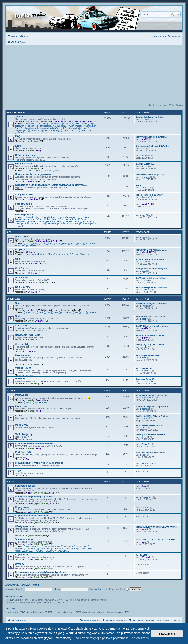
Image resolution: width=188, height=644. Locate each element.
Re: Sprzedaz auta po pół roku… (151, 175)
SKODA (48, 551)
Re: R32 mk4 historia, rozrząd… (151, 259)
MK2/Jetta (67, 546)
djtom (45, 400)
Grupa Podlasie (53, 221)
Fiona (38, 400)
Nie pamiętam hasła (100, 589)
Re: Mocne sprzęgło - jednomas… (152, 304)
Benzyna (29, 124)
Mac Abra (146, 215)
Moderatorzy (33, 141)
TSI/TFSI (91, 312)
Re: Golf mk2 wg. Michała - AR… (151, 250)
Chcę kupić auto (25, 194)
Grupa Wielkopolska (45, 219)
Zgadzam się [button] (167, 634)
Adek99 (44, 493)
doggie (38, 181)
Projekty (20, 249)
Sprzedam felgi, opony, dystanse (34, 496)
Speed (19, 303)
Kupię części (23, 507)
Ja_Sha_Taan (148, 381)
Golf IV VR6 (141, 555)
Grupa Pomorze (35, 221)
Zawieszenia (22, 355)
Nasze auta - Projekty (35, 254)
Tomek (29, 439)
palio (30, 199)
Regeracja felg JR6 (145, 379)
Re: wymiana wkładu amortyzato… (152, 269)
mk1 (27, 243)
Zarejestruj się (30, 585)
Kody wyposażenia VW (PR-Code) (152, 146)
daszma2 (146, 197)
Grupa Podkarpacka (68, 224)
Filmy (27, 171)
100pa (144, 428)
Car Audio (21, 325)
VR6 (40, 312)
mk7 (71, 243)
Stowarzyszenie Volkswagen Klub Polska (39, 463)
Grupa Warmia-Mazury (68, 217)
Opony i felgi (23, 344)
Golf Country (23, 287)
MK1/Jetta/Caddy (51, 546)
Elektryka (40, 124)
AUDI (39, 551)
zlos (41, 264)
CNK (144, 148)
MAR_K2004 (147, 463)
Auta (9, 232)
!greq (144, 358)
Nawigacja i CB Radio (28, 335)
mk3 (42, 243)
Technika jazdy (24, 434)
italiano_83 (46, 121)
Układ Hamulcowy (62, 126)
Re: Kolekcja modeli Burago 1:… (152, 425)
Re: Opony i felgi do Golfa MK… (151, 345)
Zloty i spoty (22, 406)
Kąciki (27, 402)
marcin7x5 (87, 121)
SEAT (30, 551)
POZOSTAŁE (62, 551)
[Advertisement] (94, 76)
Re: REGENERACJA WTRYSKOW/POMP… (156, 527)
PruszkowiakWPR (150, 398)
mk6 (64, 243)
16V (47, 312)
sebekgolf (146, 418)
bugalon (56, 310)
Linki (18, 146)
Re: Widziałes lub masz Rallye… (151, 278)
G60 (55, 312)
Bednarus (146, 119)
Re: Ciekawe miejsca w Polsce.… (152, 453)
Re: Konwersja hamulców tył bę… (152, 287)
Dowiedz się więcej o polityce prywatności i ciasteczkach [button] (111, 638)
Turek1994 (146, 188)
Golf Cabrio (22, 268)
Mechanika (53, 124)
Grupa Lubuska (48, 224)
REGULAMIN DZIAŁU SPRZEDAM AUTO (155, 540)
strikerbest (146, 306)
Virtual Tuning (23, 368)
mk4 (49, 243)
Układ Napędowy (70, 124)
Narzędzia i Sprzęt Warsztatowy (43, 130)
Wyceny (20, 564)
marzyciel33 (147, 177)
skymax (29, 375)
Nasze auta (22, 236)
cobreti (145, 529)
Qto (71, 121)
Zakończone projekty (58, 254)
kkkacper (66, 310)
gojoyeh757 (123, 612)
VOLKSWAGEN (32, 546)
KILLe (19, 415)
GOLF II (139, 185)
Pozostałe (32, 246)
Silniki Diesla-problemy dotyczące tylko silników (56, 127)
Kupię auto (21, 554)
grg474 (77, 121)
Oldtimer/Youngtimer (80, 254)
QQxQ (31, 241)
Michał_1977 (34, 121)
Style (18, 316)
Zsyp (18, 471)
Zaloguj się (12, 585)
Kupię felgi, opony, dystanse (32, 516)
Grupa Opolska (71, 221)
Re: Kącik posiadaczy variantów (151, 395)
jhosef (31, 181)
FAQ (18, 136)
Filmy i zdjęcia (23, 164)
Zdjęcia (36, 171)
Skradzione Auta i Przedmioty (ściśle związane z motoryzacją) (51, 185)
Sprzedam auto (24, 539)
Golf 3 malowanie (144, 368)
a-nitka (31, 150)
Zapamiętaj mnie (119, 589)
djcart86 (145, 319)
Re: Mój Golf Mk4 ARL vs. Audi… (152, 416)
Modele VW (22, 425)
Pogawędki (22, 395)
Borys (46, 536)
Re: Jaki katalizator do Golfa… (150, 117)
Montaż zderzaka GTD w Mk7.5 (150, 317)
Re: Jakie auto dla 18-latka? (149, 195)
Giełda (10, 482)
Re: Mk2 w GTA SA (145, 164)
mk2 (34, 243)
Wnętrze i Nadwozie (83, 126)
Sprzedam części (25, 486)
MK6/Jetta (44, 549)
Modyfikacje (13, 299)
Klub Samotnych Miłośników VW (34, 444)
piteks (144, 237)
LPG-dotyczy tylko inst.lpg (73, 128)
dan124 (31, 330)
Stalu (56, 241)
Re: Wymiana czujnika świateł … (151, 137)
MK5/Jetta (31, 549)
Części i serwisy (69, 130)
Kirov (144, 455)
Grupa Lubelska (30, 224)
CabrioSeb (146, 290)
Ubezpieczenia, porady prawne (33, 174)
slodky (144, 347)
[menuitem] (24, 36)
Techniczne (22, 117)
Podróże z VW (23, 452)
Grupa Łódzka (47, 217)
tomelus (145, 280)
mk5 (57, 243)
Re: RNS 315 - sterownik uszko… (152, 326)
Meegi (38, 150)
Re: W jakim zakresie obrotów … (151, 435)
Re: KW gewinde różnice (148, 355)
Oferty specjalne (25, 526)
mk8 (79, 243)
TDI (82, 312)
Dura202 (145, 437)
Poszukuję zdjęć (51, 171)
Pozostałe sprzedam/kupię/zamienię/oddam (41, 572)
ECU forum (65, 312)
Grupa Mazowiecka (67, 219)
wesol (144, 271)
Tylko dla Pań (40, 402)
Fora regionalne (24, 214)
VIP (95, 121)
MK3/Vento (80, 546)
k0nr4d (31, 340)
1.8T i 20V (29, 312)
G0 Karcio (58, 121)
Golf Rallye (22, 278)
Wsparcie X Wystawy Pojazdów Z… (153, 407)
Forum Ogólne (23, 204)
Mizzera (145, 166)
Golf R (19, 259)
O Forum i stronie (25, 155)
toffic (74, 310)
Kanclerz (145, 508)
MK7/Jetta (57, 549)
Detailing (20, 379)
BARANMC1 (44, 282)
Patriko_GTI (147, 497)
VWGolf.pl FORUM (16, 112)
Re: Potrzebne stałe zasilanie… (151, 335)
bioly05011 (146, 371)
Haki (66, 121)
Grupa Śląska (31, 217)
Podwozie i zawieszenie (39, 126)
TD (75, 312)
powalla (39, 330)
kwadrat (145, 262)
